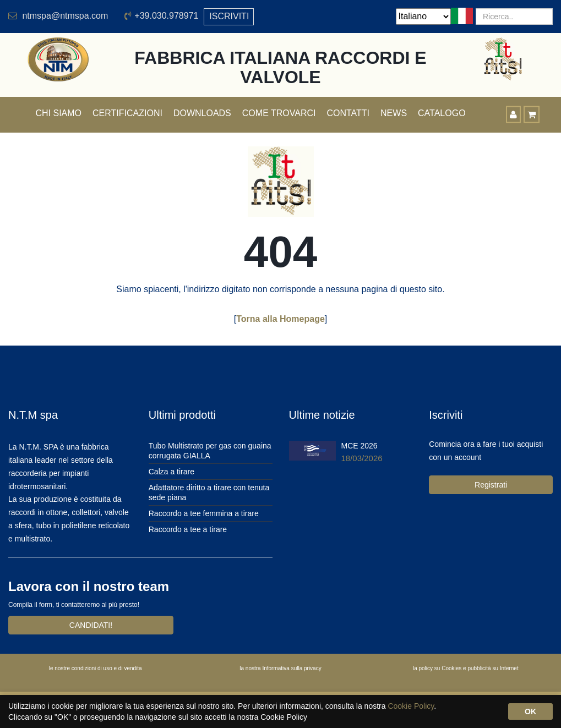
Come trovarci (279, 113)
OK (530, 711)
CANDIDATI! (91, 625)
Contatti (348, 113)
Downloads (202, 113)
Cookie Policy (411, 706)
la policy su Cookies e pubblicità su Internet (466, 668)
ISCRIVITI (229, 16)
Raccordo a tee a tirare (188, 529)
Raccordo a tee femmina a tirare (204, 513)
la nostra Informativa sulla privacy (280, 668)
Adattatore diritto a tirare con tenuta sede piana (209, 492)
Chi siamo (59, 113)
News (394, 113)
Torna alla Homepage (280, 319)
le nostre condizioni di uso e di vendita (96, 668)
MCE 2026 (360, 446)
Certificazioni (127, 113)
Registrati (491, 485)
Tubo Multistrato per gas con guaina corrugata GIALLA (210, 451)
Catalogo (442, 113)
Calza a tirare (171, 472)
